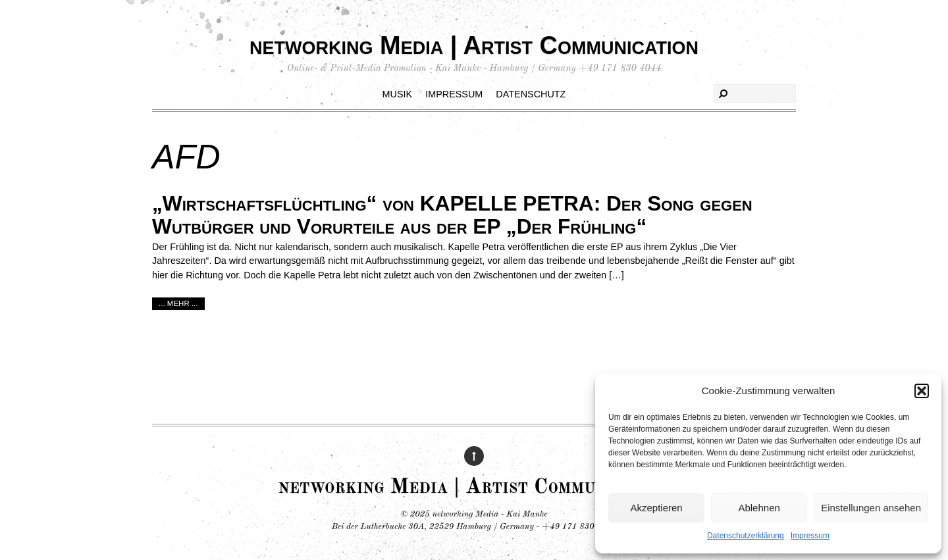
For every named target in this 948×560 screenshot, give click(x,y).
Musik (398, 94)
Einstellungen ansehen (871, 508)
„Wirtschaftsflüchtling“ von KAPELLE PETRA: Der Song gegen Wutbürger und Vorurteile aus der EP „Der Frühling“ (452, 215)
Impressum (810, 536)
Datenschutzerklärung (746, 536)
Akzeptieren (656, 508)
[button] (922, 391)
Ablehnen (759, 508)
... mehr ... (178, 303)
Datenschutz (531, 94)
